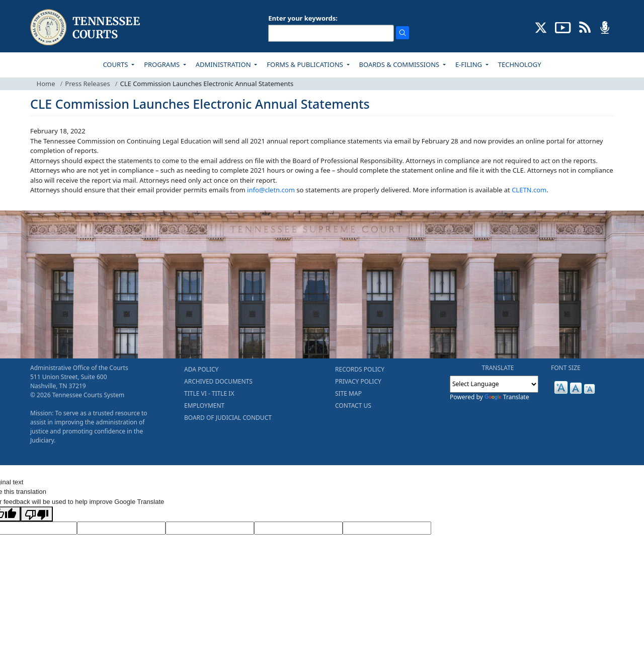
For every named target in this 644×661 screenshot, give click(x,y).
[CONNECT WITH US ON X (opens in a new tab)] (541, 27)
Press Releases (87, 84)
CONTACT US (353, 406)
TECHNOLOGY (520, 64)
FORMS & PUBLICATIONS (306, 64)
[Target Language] (121, 528)
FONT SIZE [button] (566, 368)
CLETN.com (529, 190)
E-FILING (470, 64)
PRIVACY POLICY (358, 381)
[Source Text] (210, 528)
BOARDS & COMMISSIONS (400, 64)
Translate (507, 397)
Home (46, 84)
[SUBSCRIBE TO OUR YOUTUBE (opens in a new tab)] (563, 27)
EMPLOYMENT (204, 406)
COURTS (116, 64)
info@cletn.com (271, 190)
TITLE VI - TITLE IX (209, 393)
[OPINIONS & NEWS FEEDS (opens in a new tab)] (585, 27)
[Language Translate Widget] (494, 384)
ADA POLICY (201, 369)
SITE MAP (348, 393)
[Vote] (387, 528)
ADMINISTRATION (224, 64)
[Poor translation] (37, 514)
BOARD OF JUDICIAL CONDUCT (228, 418)
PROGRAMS (163, 64)
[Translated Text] (298, 528)
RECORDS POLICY (360, 369)
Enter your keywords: (303, 18)
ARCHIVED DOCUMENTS (218, 381)
